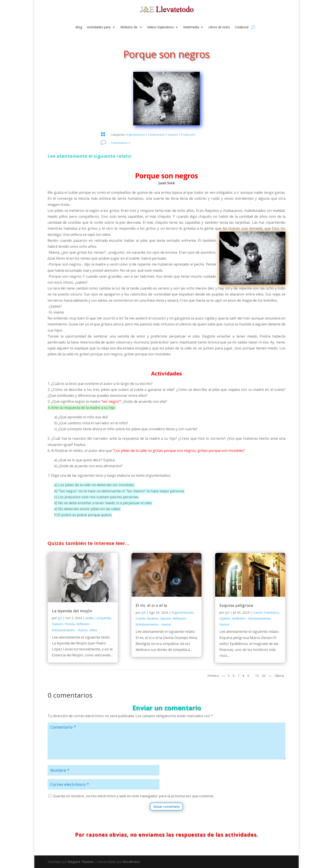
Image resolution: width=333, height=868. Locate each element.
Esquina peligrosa (236, 605)
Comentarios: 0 (120, 143)
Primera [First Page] (213, 676)
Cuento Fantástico (266, 612)
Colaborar (242, 27)
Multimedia (191, 27)
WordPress (131, 862)
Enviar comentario (166, 806)
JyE (60, 618)
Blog (79, 27)
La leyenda (103, 618)
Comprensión (156, 135)
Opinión (173, 135)
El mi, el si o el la (151, 605)
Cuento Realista (147, 618)
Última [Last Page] (279, 676)
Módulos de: (129, 27)
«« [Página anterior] (223, 676)
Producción (188, 135)
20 (264, 676)
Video (93, 630)
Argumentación (135, 135)
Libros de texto (219, 27)
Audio (90, 618)
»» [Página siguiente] (270, 676)
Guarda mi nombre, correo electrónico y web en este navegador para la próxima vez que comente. (133, 796)
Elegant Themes (81, 862)
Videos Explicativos (161, 27)
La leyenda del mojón (72, 611)
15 (257, 676)
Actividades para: (99, 27)
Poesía (70, 624)
